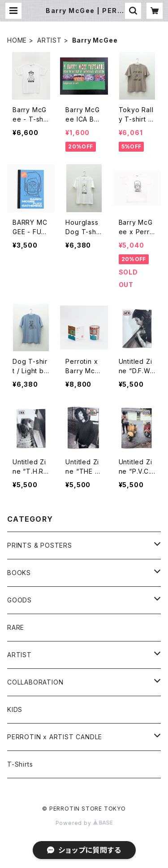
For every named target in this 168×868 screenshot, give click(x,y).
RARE (16, 627)
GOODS (19, 600)
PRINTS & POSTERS (40, 545)
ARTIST (50, 40)
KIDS (15, 709)
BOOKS (19, 573)
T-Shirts (20, 764)
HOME (17, 40)
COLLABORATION (35, 682)
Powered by (84, 823)
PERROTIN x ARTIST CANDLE (55, 737)
